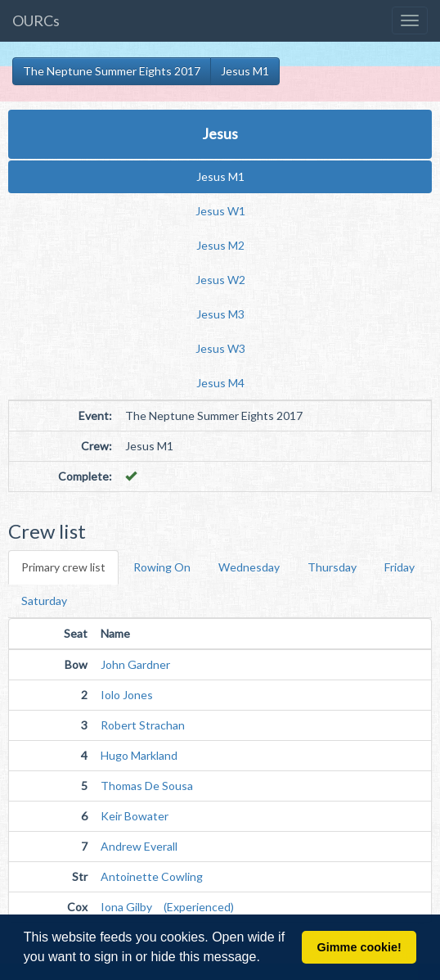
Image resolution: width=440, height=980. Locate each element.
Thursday (332, 567)
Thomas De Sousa (147, 786)
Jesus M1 (245, 71)
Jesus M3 (220, 314)
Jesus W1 (220, 211)
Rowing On (162, 567)
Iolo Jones (127, 695)
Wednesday (249, 567)
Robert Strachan (143, 725)
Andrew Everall (139, 846)
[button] (266, 959)
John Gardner (135, 664)
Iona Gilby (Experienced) (167, 907)
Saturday (44, 601)
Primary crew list (63, 567)
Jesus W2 (220, 280)
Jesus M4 (220, 383)
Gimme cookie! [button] (359, 947)
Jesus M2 (220, 245)
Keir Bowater (135, 816)
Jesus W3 (220, 348)
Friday (400, 567)
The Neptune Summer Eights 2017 (112, 71)
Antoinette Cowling (152, 876)
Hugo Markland (139, 755)
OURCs (36, 20)
